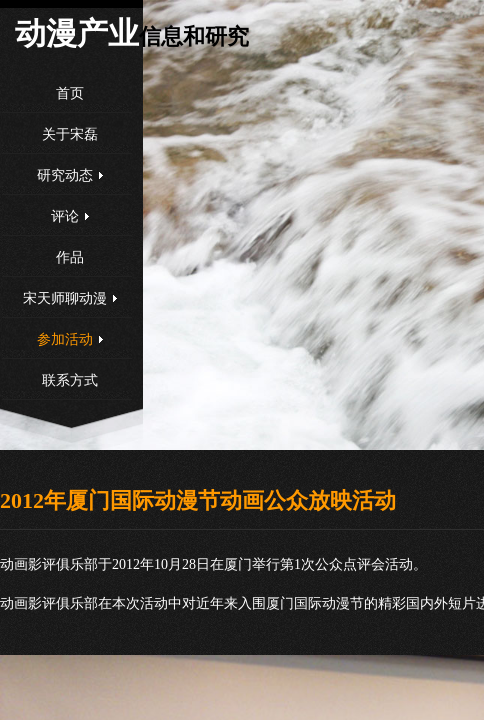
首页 (70, 93)
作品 (70, 257)
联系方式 (70, 380)
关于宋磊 (70, 134)
